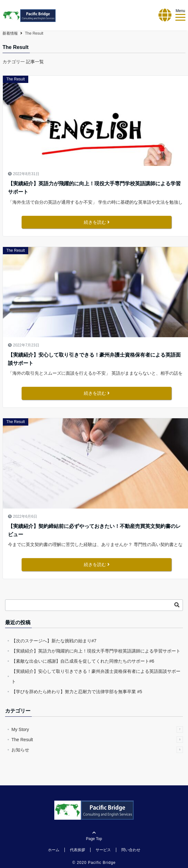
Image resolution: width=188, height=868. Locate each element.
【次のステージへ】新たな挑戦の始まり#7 (54, 641)
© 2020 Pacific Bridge (94, 863)
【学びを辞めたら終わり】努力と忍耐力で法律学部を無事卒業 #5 (77, 692)
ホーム (54, 850)
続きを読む (97, 222)
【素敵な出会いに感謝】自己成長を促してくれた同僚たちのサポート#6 (83, 661)
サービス (103, 850)
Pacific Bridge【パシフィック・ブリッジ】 (42, 33)
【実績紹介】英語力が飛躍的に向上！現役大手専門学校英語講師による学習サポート (94, 188)
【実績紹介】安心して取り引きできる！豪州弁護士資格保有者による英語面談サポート (94, 359)
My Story (97, 729)
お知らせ (97, 750)
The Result (16, 79)
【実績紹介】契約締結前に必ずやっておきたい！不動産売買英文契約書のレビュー (94, 530)
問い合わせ (131, 850)
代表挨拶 (77, 850)
